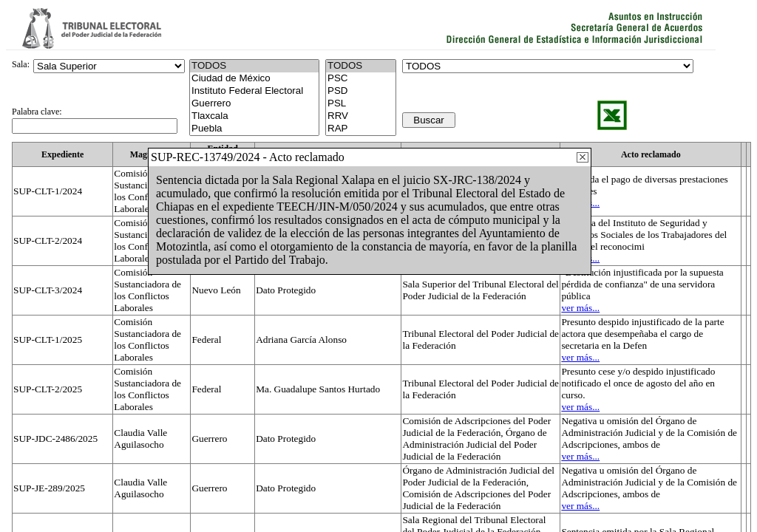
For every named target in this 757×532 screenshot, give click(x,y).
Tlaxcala (254, 116)
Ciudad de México (254, 79)
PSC (361, 79)
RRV (361, 116)
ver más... (580, 308)
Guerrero (254, 104)
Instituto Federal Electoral (254, 91)
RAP (361, 129)
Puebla (254, 129)
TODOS (361, 66)
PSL (361, 104)
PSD (361, 91)
